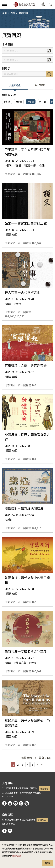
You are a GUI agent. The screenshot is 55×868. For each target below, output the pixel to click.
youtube (16, 803)
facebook (4, 803)
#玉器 (43, 102)
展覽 (13, 13)
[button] (43, 4)
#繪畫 (19, 102)
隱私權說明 (17, 856)
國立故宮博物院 (24, 4)
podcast (27, 803)
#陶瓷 (31, 102)
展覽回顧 (23, 13)
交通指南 (44, 788)
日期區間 (7, 44)
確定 (48, 863)
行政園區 (37, 793)
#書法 (7, 102)
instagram (10, 803)
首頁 (5, 13)
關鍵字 (6, 68)
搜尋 (49, 74)
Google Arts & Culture (21, 803)
